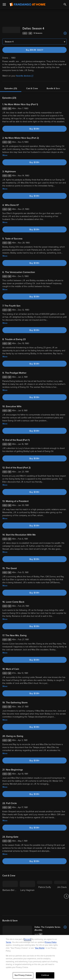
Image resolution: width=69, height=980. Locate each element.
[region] (34, 958)
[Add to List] (65, 33)
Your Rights (40, 948)
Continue (45, 975)
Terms (8, 942)
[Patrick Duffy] (45, 896)
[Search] (65, 4)
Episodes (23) (11, 88)
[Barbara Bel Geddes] (10, 896)
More (5, 155)
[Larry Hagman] (27, 896)
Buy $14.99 (40, 50)
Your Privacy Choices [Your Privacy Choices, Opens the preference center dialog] (23, 975)
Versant (28, 939)
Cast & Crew (32, 88)
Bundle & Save (53, 88)
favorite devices (25, 76)
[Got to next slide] (66, 896)
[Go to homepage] (27, 4)
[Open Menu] (4, 4)
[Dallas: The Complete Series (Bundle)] (51, 929)
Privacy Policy (51, 942)
